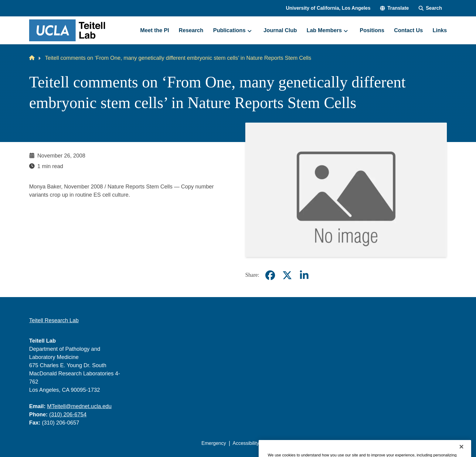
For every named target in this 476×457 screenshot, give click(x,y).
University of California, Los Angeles (328, 8)
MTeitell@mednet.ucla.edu (79, 406)
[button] (394, 8)
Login (389, 443)
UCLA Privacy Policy (288, 443)
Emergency (214, 443)
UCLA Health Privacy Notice (347, 443)
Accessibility (246, 443)
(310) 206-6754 (68, 415)
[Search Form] (430, 8)
